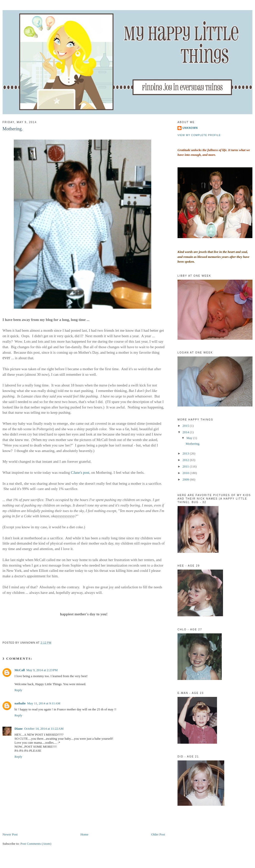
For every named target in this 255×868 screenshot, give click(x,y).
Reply (18, 690)
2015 (186, 426)
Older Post (158, 834)
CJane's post (80, 473)
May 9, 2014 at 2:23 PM (42, 670)
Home (84, 834)
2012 (186, 460)
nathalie (20, 703)
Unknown (190, 128)
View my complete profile (199, 135)
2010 (186, 473)
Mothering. (13, 129)
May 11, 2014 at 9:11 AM (44, 703)
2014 (186, 432)
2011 (186, 466)
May (190, 438)
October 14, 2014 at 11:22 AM (44, 729)
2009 (186, 479)
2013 (186, 453)
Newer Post (10, 834)
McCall (20, 670)
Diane (19, 729)
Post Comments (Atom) (36, 844)
